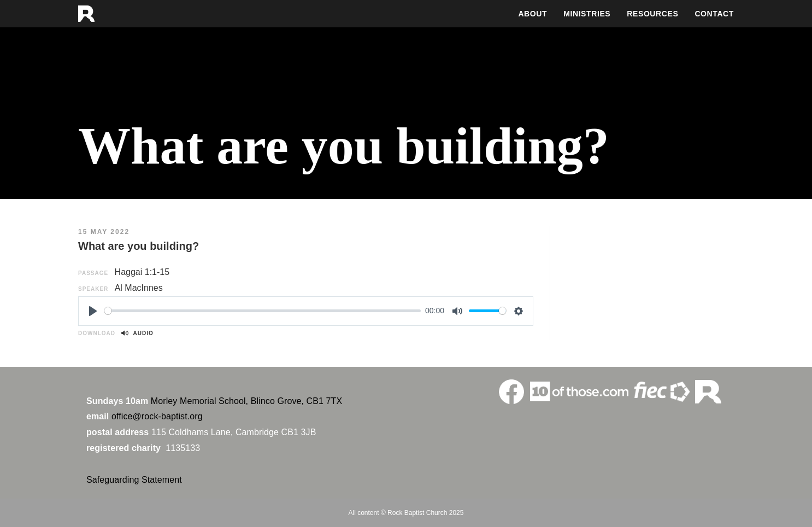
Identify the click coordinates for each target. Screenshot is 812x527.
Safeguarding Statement (134, 480)
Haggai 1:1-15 (142, 272)
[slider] (263, 311)
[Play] (93, 311)
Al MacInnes (139, 288)
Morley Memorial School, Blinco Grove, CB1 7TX (246, 401)
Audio (137, 333)
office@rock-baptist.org (157, 416)
